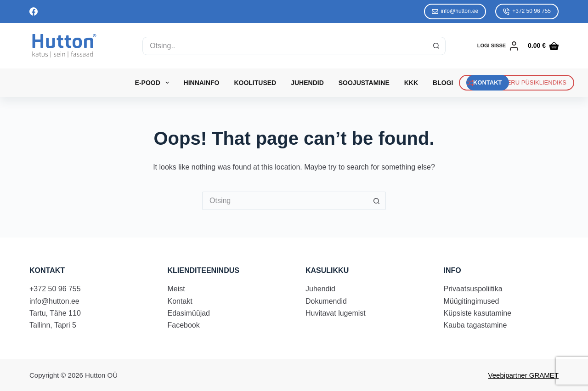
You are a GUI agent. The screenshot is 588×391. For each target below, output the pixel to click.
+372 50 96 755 (527, 11)
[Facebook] (34, 11)
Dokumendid (326, 301)
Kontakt (180, 301)
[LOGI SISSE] (498, 46)
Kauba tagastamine (475, 325)
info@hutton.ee (455, 11)
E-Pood (154, 83)
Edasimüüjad (189, 313)
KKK (411, 83)
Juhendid (307, 83)
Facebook (184, 325)
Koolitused (255, 83)
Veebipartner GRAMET (523, 375)
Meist (176, 289)
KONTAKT (488, 82)
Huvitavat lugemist (336, 313)
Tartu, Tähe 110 (55, 313)
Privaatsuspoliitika (473, 289)
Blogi (443, 83)
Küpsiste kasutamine (478, 313)
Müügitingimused (472, 301)
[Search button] (436, 46)
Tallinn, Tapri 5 (53, 325)
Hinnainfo (202, 83)
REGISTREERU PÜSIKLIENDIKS (517, 83)
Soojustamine (364, 83)
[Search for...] (285, 46)
